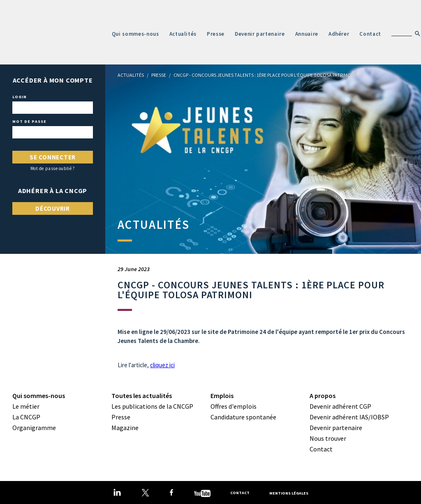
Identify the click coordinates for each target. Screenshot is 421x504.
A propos (323, 396)
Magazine (125, 428)
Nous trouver (328, 438)
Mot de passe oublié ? (53, 169)
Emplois (222, 396)
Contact (370, 34)
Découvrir (53, 208)
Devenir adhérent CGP (340, 406)
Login (20, 97)
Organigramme (34, 428)
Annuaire (307, 34)
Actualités (183, 34)
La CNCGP (26, 417)
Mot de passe (29, 122)
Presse (216, 34)
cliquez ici (162, 365)
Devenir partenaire (260, 34)
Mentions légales (289, 493)
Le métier (26, 406)
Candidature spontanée (243, 417)
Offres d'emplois (234, 406)
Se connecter (53, 157)
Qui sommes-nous (135, 34)
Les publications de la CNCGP (152, 406)
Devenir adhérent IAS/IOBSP (349, 417)
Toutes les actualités (142, 396)
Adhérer (339, 34)
